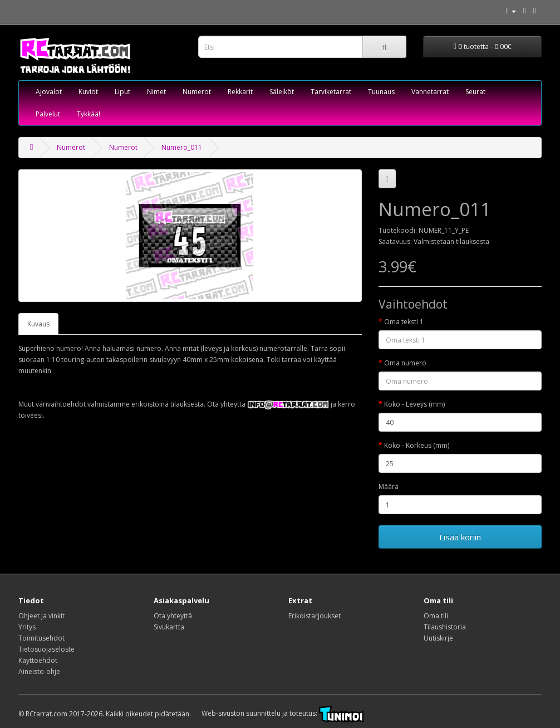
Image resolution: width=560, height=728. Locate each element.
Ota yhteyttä (173, 616)
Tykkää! (89, 114)
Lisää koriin (460, 537)
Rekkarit (240, 92)
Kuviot (88, 92)
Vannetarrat (430, 92)
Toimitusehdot (41, 638)
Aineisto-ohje (39, 671)
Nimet (156, 92)
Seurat (475, 92)
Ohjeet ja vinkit (41, 616)
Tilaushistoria (445, 627)
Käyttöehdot (38, 660)
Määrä (389, 487)
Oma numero (405, 363)
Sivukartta (169, 627)
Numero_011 (182, 147)
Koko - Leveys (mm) (414, 404)
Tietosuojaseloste (46, 649)
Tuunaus (381, 92)
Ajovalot (49, 92)
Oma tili (436, 616)
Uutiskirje (438, 638)
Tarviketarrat (331, 92)
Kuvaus (38, 324)
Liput (122, 92)
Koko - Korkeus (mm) (417, 445)
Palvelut (48, 114)
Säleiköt (282, 92)
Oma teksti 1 (404, 322)
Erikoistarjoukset (315, 616)
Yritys (27, 627)
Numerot (197, 92)
